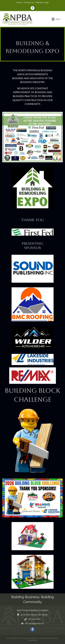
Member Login (42, 3)
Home (19, 3)
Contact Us (29, 3)
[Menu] (56, 19)
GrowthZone (32, 640)
